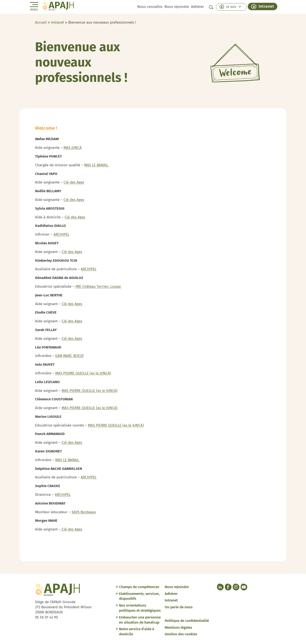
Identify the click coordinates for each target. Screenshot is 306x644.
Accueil (41, 22)
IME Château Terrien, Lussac (98, 286)
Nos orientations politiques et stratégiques (140, 608)
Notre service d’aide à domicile (137, 632)
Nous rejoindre (177, 7)
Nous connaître (150, 7)
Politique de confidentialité (187, 621)
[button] (231, 7)
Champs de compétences (139, 587)
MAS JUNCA (73, 148)
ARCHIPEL (61, 234)
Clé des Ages (74, 182)
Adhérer (198, 7)
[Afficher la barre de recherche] (211, 7)
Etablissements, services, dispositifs (139, 596)
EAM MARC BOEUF (70, 356)
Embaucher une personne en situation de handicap (140, 620)
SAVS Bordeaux (84, 512)
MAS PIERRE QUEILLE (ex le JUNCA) (83, 373)
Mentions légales (178, 628)
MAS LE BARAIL (97, 165)
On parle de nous (179, 607)
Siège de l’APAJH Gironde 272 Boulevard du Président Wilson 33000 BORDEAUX (63, 607)
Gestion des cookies (181, 634)
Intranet (57, 22)
